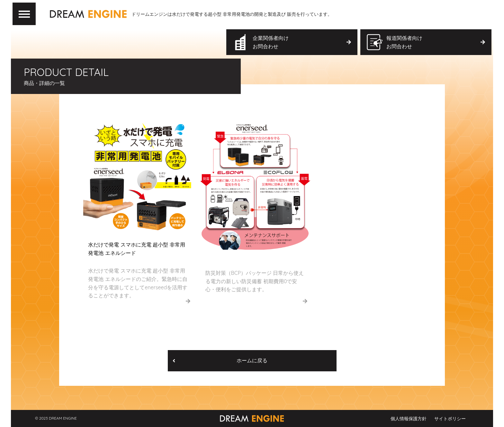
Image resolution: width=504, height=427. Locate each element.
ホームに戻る (220, 360)
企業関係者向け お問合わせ (302, 42)
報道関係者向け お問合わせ (436, 42)
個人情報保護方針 (409, 419)
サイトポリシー (450, 419)
